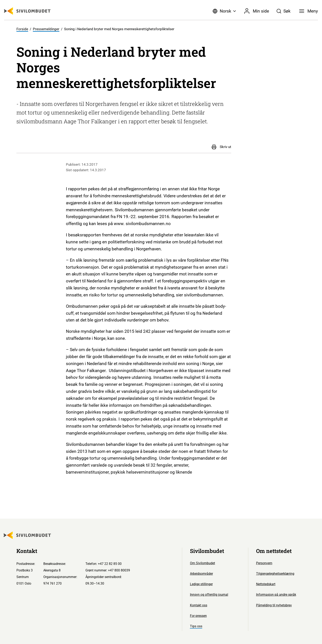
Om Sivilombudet (202, 563)
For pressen (198, 616)
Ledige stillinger (201, 584)
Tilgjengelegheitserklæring (275, 574)
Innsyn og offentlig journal (209, 595)
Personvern (264, 563)
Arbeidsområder (201, 574)
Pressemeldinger (46, 29)
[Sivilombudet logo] (27, 11)
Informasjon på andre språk (276, 595)
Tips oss (196, 626)
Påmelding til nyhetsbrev (274, 605)
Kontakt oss (199, 605)
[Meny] (309, 11)
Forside (22, 29)
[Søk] (283, 11)
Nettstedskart (266, 584)
